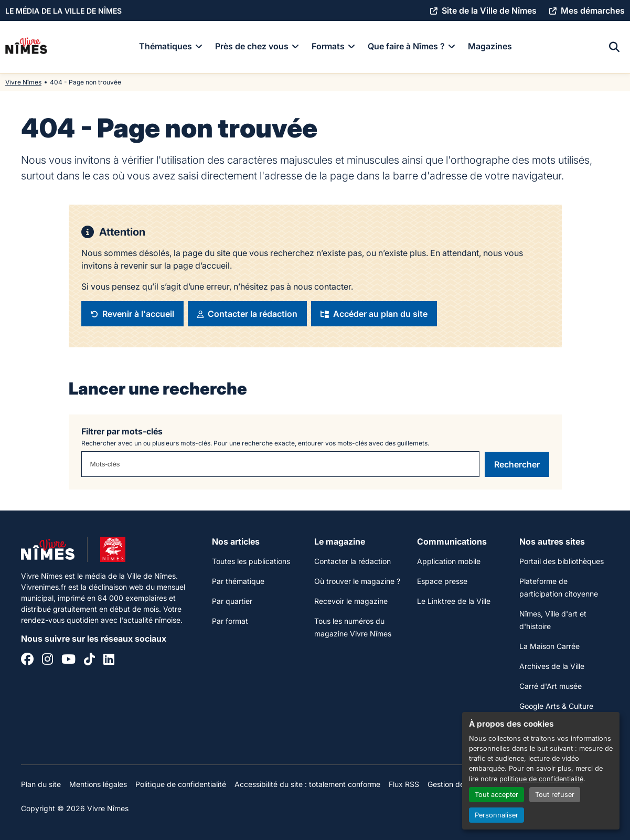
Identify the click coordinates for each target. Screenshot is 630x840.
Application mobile (449, 561)
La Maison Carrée (549, 646)
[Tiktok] (89, 661)
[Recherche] (614, 47)
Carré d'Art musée (551, 686)
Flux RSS (404, 784)
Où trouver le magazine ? (357, 581)
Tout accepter (496, 795)
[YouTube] (68, 661)
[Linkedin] (109, 661)
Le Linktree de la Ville (454, 601)
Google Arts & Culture (556, 706)
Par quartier (232, 601)
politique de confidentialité (541, 779)
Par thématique (238, 581)
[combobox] (280, 464)
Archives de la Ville (552, 666)
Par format (230, 621)
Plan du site (41, 784)
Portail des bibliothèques (562, 561)
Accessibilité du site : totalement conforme (307, 784)
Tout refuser (555, 795)
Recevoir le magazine (351, 601)
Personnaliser (496, 815)
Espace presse (442, 581)
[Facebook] (27, 661)
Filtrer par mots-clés (122, 431)
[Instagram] (47, 661)
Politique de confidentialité (181, 784)
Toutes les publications (251, 561)
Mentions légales (98, 784)
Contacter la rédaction (353, 561)
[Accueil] (26, 47)
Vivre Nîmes (23, 82)
